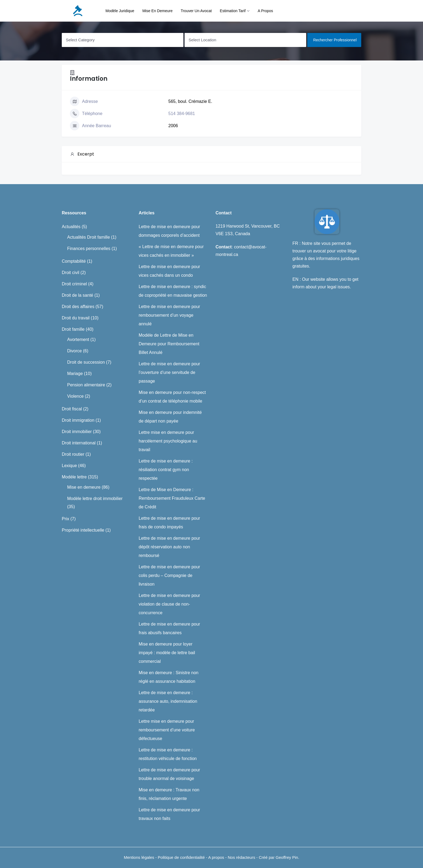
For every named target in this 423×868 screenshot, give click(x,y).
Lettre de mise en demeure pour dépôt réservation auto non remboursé (169, 547)
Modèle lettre (74, 477)
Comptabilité (74, 261)
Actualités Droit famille (88, 237)
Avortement (78, 340)
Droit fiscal (72, 409)
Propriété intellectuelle (83, 530)
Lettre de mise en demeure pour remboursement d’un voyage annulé (169, 315)
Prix (66, 519)
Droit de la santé (78, 295)
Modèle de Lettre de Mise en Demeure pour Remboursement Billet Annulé (169, 344)
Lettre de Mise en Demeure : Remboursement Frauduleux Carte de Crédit (172, 498)
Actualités (71, 227)
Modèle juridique (120, 11)
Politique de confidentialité (182, 857)
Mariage (75, 374)
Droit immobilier (77, 432)
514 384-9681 (182, 114)
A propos (265, 11)
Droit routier (73, 454)
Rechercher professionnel (335, 40)
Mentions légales (139, 857)
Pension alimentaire (86, 385)
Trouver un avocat (196, 11)
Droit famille (73, 329)
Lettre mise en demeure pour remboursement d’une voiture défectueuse (167, 730)
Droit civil (71, 273)
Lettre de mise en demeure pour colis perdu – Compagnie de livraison (169, 575)
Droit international (79, 443)
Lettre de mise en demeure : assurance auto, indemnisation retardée (168, 701)
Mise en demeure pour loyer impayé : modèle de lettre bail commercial (167, 653)
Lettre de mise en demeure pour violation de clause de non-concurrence (169, 604)
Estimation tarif (233, 11)
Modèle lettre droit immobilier (95, 499)
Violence (75, 396)
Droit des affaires (78, 307)
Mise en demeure (158, 11)
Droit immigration (78, 420)
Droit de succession (86, 362)
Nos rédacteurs (241, 857)
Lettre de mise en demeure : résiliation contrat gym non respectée (166, 470)
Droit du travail (76, 318)
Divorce (74, 351)
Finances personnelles (89, 249)
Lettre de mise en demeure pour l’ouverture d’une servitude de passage (169, 372)
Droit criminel (74, 284)
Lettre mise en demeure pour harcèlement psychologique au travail (168, 441)
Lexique (69, 466)
